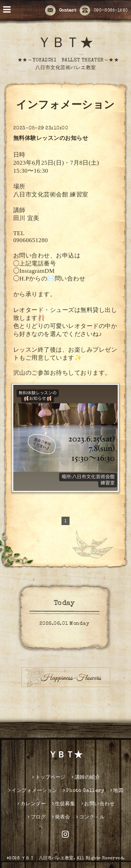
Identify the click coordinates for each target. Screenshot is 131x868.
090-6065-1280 (104, 11)
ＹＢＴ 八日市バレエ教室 (48, 859)
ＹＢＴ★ (66, 44)
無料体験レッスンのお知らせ (51, 139)
